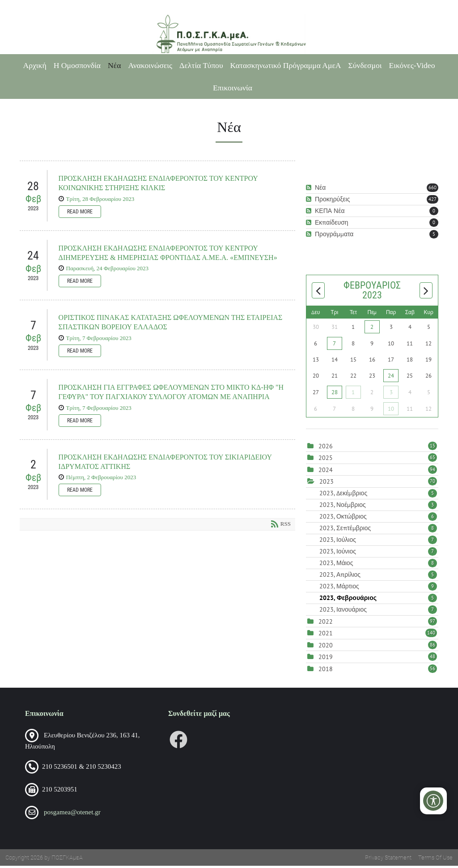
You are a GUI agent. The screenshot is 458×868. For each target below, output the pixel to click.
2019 (326, 659)
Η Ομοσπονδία (77, 65)
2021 (326, 635)
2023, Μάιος (378, 565)
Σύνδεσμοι (365, 65)
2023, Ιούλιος (378, 541)
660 (433, 189)
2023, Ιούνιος (378, 553)
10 (391, 411)
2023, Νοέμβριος (378, 506)
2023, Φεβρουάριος (378, 600)
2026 (326, 448)
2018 (326, 671)
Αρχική (35, 65)
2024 (326, 472)
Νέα (114, 65)
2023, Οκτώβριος (378, 518)
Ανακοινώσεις (150, 65)
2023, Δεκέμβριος (378, 495)
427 (433, 201)
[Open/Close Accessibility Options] (434, 801)
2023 (327, 484)
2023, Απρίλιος (378, 576)
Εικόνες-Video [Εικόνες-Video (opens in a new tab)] (412, 65)
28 (335, 394)
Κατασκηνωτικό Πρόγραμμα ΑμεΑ (286, 65)
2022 (326, 623)
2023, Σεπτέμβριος (378, 530)
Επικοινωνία (233, 88)
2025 (326, 460)
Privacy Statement (388, 860)
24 (391, 377)
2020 (326, 647)
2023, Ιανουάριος (378, 611)
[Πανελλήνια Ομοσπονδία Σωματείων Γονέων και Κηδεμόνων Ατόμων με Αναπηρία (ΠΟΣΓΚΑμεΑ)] (229, 34)
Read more (80, 213)
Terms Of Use (435, 860)
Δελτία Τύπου (201, 65)
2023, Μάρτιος (378, 588)
